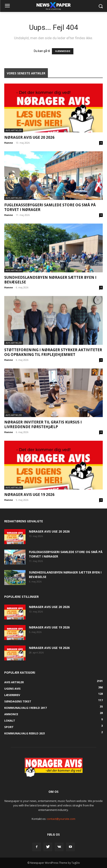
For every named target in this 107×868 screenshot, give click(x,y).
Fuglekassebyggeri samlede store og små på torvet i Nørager (50, 207)
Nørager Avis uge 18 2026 (49, 648)
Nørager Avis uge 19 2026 (29, 495)
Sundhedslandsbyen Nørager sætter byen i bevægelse (50, 280)
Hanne (9, 143)
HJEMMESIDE (63, 51)
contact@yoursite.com (61, 819)
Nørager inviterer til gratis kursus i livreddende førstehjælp (43, 424)
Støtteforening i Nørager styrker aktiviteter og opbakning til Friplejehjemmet (53, 352)
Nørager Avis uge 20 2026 (29, 137)
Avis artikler (14, 130)
